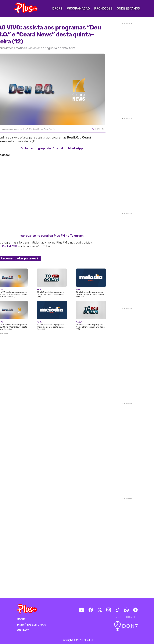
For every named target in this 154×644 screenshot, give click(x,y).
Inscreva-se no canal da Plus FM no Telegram (51, 236)
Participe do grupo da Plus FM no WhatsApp (51, 148)
